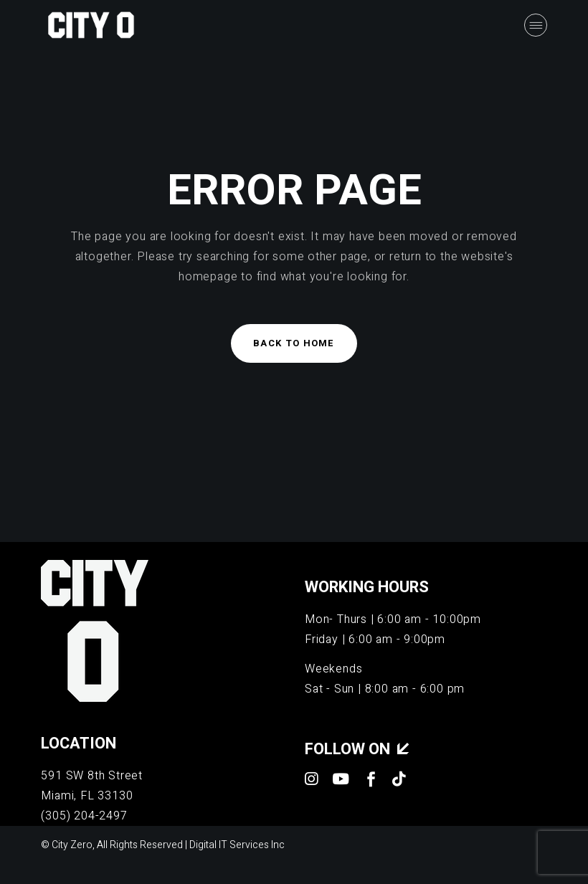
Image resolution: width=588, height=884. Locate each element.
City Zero (72, 845)
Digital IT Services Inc (237, 845)
